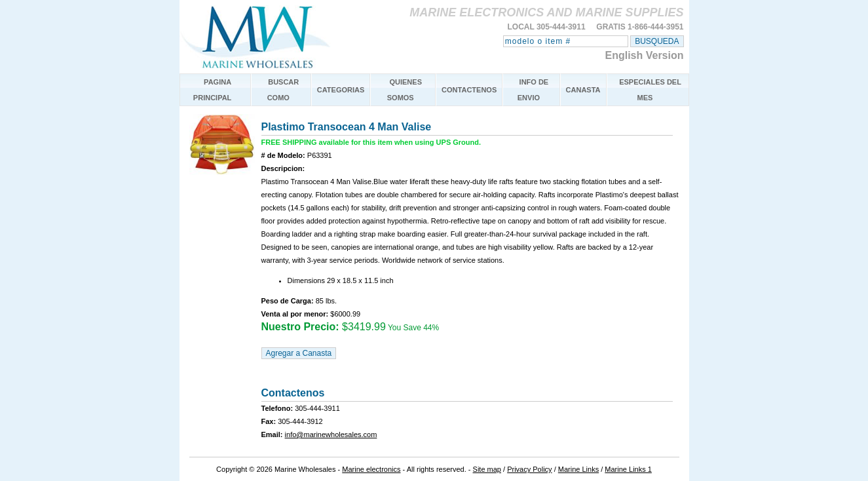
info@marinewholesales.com (331, 434)
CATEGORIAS (341, 90)
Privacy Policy (529, 469)
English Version (644, 55)
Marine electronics (371, 469)
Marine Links (578, 469)
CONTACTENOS (469, 90)
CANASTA (583, 90)
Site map (487, 469)
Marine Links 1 (628, 469)
